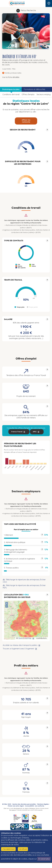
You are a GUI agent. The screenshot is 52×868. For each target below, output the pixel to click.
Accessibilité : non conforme (35, 806)
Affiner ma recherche (26, 121)
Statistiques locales (11, 89)
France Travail (17, 432)
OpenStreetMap (25, 638)
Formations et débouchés (35, 89)
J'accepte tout (8, 849)
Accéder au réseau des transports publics (20, 645)
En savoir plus (44, 859)
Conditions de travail (11, 94)
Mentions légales (43, 804)
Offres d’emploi (28, 94)
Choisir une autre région (16, 806)
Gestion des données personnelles (24, 804)
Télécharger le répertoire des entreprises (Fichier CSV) (24, 581)
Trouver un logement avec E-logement (18, 649)
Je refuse (23, 849)
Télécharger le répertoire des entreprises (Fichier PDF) (24, 587)
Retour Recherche (28, 10)
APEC (35, 432)
